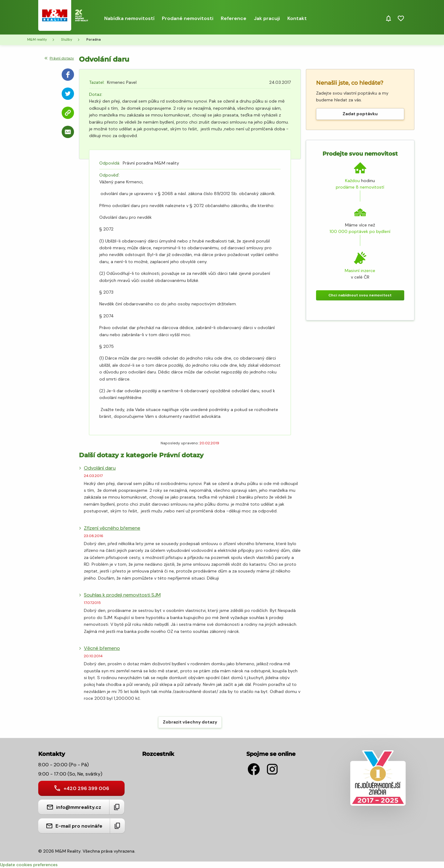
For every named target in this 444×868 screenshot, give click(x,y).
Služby (67, 39)
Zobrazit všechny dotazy (190, 722)
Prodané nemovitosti (188, 18)
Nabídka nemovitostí (129, 18)
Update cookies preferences (29, 865)
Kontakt (297, 18)
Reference (234, 18)
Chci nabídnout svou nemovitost (360, 295)
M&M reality (37, 39)
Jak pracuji (267, 18)
